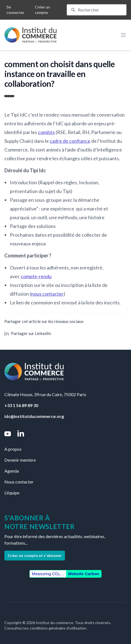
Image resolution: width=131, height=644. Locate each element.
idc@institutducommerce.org (34, 416)
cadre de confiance (70, 141)
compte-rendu (36, 276)
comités (46, 132)
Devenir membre (20, 460)
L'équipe (12, 493)
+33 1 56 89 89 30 (21, 405)
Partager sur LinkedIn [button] (28, 333)
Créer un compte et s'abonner (35, 555)
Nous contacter (19, 482)
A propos (13, 449)
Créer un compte (42, 10)
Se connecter (15, 10)
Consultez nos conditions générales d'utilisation (46, 628)
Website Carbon (84, 574)
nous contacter (47, 294)
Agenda (12, 471)
